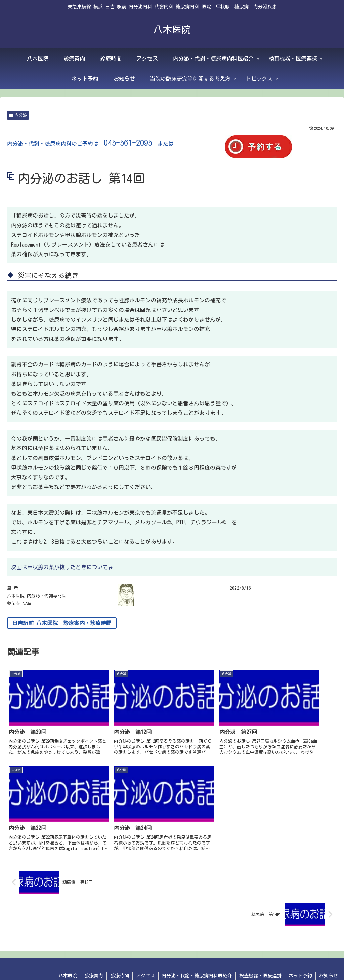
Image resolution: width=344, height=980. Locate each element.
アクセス (145, 950)
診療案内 (93, 950)
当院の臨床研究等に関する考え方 (272, 959)
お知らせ (329, 950)
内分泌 (18, 115)
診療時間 (119, 950)
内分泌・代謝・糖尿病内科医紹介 (197, 950)
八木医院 (68, 950)
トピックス (326, 959)
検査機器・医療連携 (260, 950)
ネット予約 (300, 950)
